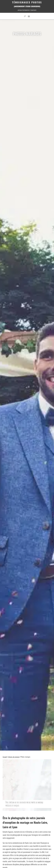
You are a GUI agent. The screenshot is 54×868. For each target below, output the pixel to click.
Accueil (5, 757)
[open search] (25, 16)
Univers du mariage (14, 757)
